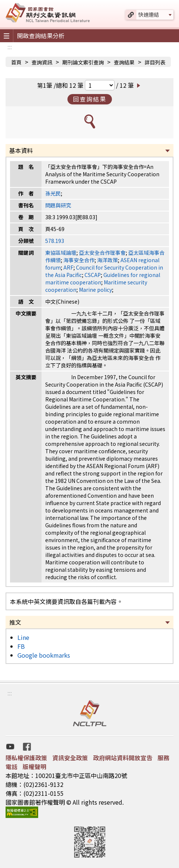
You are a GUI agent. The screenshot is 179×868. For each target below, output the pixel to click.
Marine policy (95, 290)
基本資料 (21, 150)
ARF (68, 267)
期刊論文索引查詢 (83, 62)
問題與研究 (58, 205)
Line (23, 637)
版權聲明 (34, 767)
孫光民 (53, 193)
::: (10, 47)
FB (21, 646)
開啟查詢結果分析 (41, 36)
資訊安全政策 (70, 758)
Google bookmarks (44, 655)
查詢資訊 (42, 62)
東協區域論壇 (61, 253)
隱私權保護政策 (26, 758)
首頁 (16, 62)
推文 (15, 622)
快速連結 (149, 14)
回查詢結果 (90, 99)
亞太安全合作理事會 (102, 253)
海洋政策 (107, 260)
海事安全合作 (79, 260)
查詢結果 (124, 62)
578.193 (55, 241)
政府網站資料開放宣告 (123, 758)
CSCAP (93, 275)
